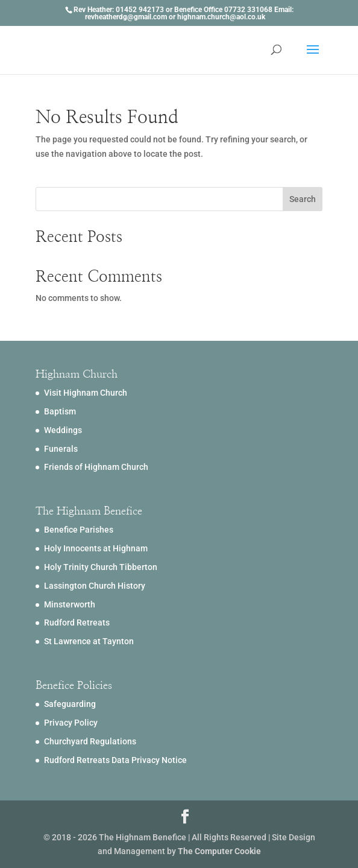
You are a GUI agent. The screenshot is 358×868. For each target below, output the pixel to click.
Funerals (61, 449)
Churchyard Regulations (90, 741)
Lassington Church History (95, 586)
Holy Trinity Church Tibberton (101, 567)
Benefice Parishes (79, 530)
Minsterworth (70, 604)
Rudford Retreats (77, 622)
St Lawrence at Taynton (89, 641)
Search (303, 199)
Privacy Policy (71, 723)
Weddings (63, 430)
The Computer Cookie (219, 851)
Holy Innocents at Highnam (96, 548)
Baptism (60, 411)
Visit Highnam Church (86, 393)
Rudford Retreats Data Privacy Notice (115, 760)
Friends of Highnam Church (96, 467)
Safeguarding (70, 704)
